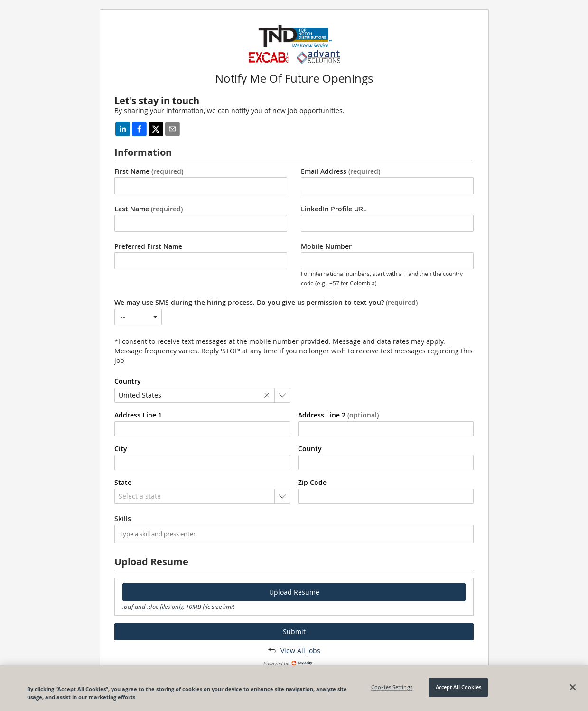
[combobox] (138, 317)
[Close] (573, 687)
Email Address (341, 171)
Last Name (149, 209)
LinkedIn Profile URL (334, 209)
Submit (294, 631)
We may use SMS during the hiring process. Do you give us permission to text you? (266, 303)
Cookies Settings (392, 687)
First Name (149, 171)
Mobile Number (326, 246)
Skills (123, 519)
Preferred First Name (148, 246)
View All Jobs (300, 650)
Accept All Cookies (458, 687)
